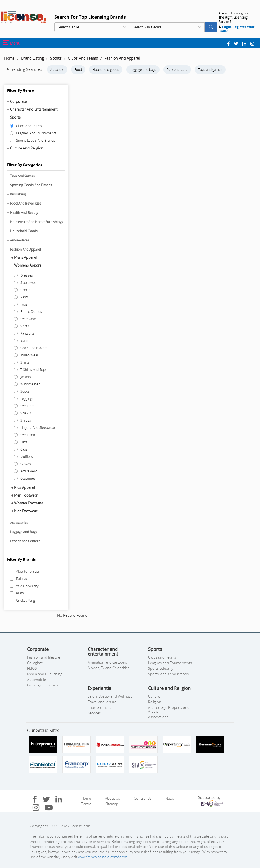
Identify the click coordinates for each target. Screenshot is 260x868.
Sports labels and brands (168, 674)
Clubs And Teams (83, 58)
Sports (56, 58)
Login (227, 27)
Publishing (18, 194)
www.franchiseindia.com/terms (103, 857)
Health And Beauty (24, 213)
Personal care (177, 70)
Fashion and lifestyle (44, 657)
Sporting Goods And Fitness (31, 185)
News (170, 798)
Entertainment (99, 707)
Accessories (19, 523)
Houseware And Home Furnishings (36, 222)
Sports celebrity (161, 668)
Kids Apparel (24, 487)
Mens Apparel (25, 257)
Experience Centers (25, 541)
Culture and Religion (27, 148)
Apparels (57, 70)
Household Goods (24, 231)
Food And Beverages (26, 203)
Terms (86, 804)
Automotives (20, 240)
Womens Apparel (28, 265)
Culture (154, 696)
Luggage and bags (143, 70)
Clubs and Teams (162, 657)
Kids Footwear (26, 511)
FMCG (32, 668)
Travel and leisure (102, 702)
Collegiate (35, 663)
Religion (155, 702)
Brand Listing (32, 58)
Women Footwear (29, 503)
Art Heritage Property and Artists (169, 709)
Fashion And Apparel (122, 58)
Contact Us (143, 798)
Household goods (106, 70)
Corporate (18, 101)
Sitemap (112, 804)
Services (94, 713)
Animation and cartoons (107, 662)
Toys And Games (23, 176)
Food (78, 70)
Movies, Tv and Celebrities (109, 668)
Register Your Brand (236, 29)
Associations (158, 717)
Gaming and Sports (43, 685)
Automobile (36, 680)
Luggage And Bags (24, 532)
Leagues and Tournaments (170, 663)
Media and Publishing (45, 674)
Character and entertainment (34, 109)
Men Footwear (26, 495)
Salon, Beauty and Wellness (110, 696)
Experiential (100, 688)
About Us (112, 798)
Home (9, 58)
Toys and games (210, 70)
